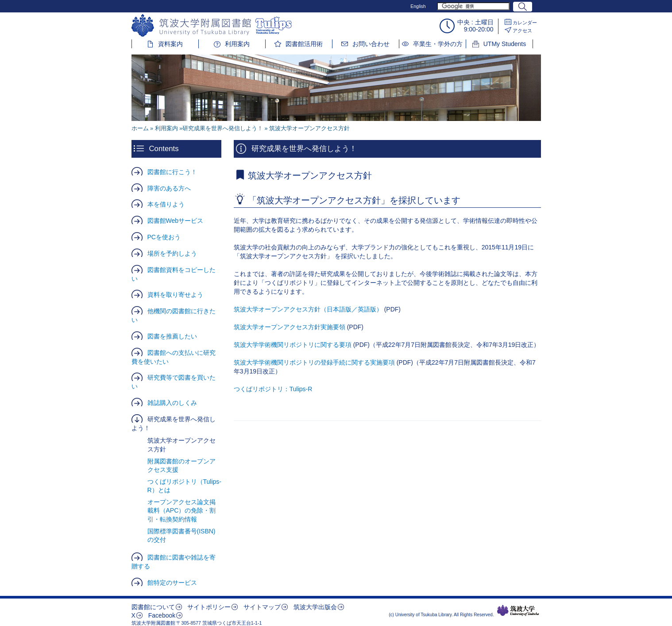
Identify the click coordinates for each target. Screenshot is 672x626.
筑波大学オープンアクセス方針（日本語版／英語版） (308, 309)
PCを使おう (164, 237)
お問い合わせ (371, 44)
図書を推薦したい (172, 336)
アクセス (522, 31)
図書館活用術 (304, 44)
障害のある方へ (169, 188)
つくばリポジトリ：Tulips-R (273, 389)
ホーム (140, 128)
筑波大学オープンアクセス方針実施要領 (290, 327)
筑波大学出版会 (315, 607)
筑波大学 (518, 610)
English (418, 6)
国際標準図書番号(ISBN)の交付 (182, 536)
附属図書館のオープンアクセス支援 (182, 466)
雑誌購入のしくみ (172, 403)
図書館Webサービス (176, 221)
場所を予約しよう (172, 253)
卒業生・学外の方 (438, 44)
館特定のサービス (172, 583)
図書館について (153, 607)
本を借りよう (166, 204)
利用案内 (237, 44)
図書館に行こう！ (172, 172)
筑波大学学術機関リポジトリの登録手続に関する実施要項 (314, 362)
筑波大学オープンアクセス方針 (182, 445)
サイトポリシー (209, 607)
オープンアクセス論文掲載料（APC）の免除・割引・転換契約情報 (182, 511)
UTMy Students (505, 44)
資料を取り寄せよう (175, 295)
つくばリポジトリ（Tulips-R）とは (185, 486)
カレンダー (525, 23)
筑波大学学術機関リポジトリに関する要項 (293, 345)
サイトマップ (262, 607)
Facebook (162, 615)
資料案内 (170, 44)
